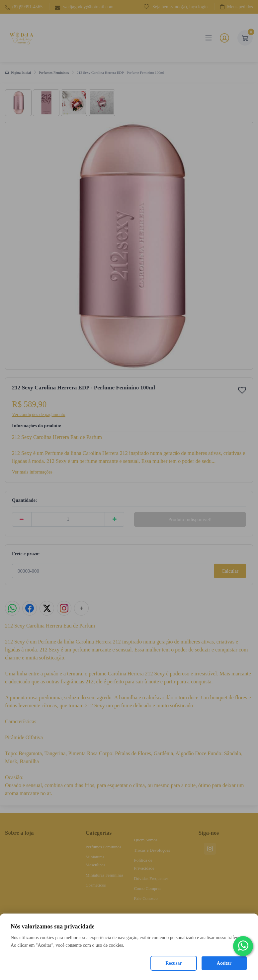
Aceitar (224, 963)
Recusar (174, 963)
